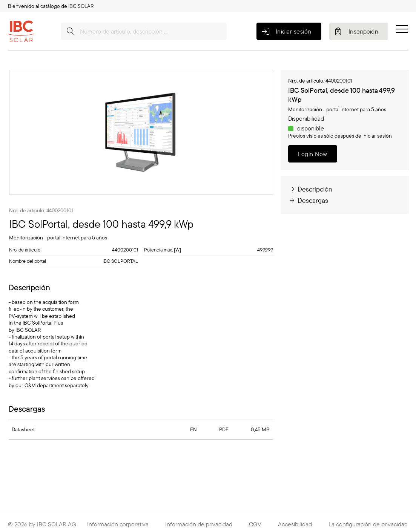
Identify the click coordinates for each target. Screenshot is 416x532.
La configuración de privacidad (368, 524)
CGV (255, 524)
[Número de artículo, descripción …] (144, 31)
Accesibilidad (295, 524)
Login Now (312, 154)
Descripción (310, 189)
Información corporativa (118, 524)
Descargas (308, 200)
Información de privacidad (199, 524)
